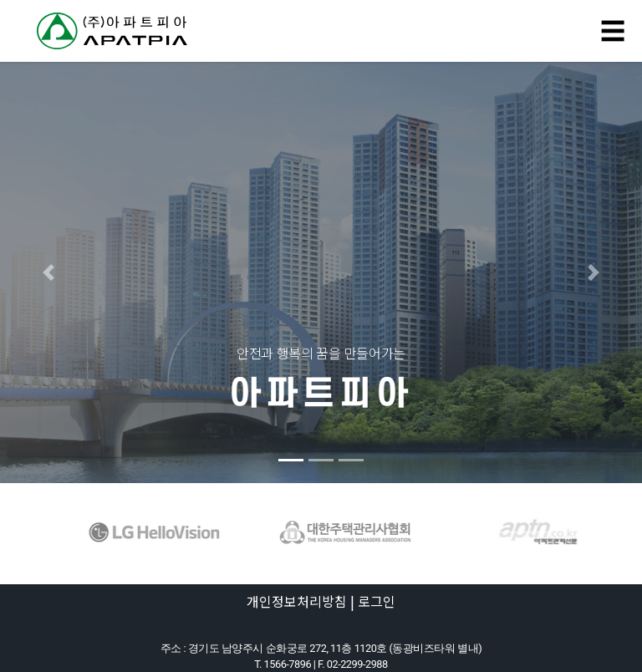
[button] (48, 272)
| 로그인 (373, 601)
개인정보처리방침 (297, 601)
